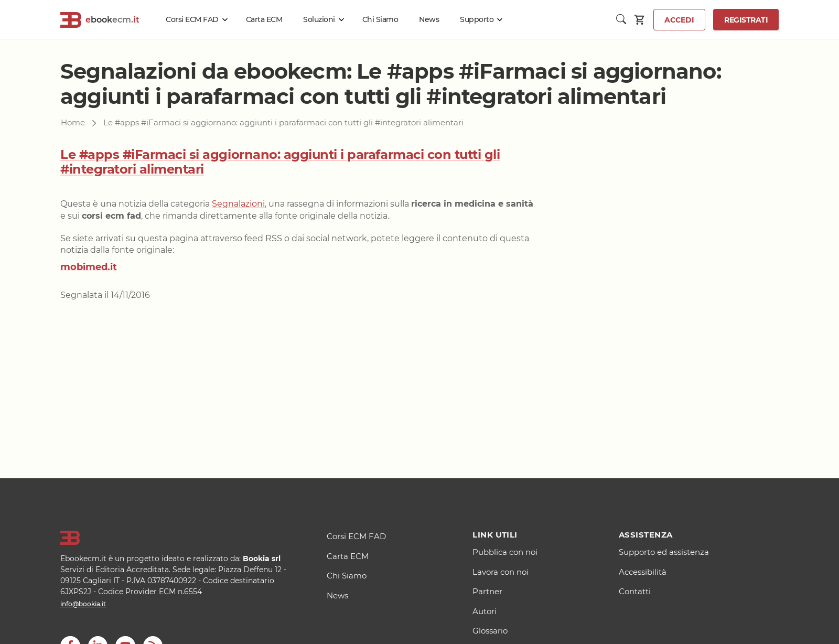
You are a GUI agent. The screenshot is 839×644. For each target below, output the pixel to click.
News (429, 19)
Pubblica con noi (505, 552)
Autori (485, 611)
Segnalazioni (238, 204)
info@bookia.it (83, 604)
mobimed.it (89, 267)
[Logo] (180, 538)
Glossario (490, 631)
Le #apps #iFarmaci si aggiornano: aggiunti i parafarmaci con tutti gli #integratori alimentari (280, 162)
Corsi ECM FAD (192, 19)
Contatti (635, 591)
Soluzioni (319, 19)
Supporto (477, 19)
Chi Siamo (380, 19)
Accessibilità (643, 572)
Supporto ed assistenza (664, 552)
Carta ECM (264, 19)
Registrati (746, 20)
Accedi (679, 20)
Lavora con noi (501, 572)
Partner (487, 591)
